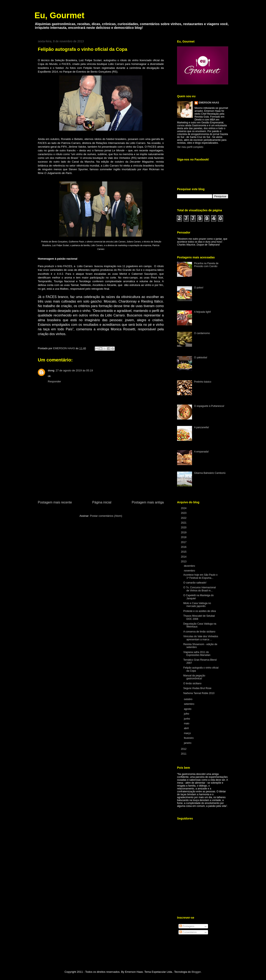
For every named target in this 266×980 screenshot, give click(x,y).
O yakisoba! (201, 357)
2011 (184, 754)
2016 (184, 547)
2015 (184, 552)
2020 (184, 528)
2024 (184, 508)
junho (187, 719)
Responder (54, 381)
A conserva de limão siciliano (199, 632)
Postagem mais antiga (148, 502)
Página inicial (102, 502)
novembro (190, 571)
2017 (184, 542)
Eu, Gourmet (59, 15)
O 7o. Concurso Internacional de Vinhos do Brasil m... (199, 589)
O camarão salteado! (195, 583)
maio (187, 723)
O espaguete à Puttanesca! (209, 406)
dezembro (190, 566)
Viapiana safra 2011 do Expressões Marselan (197, 654)
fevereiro (189, 738)
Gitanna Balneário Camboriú (210, 473)
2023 (184, 513)
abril (187, 728)
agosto (188, 709)
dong (51, 370)
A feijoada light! (203, 312)
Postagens (187, 926)
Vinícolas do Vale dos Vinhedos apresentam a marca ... (201, 638)
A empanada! (201, 452)
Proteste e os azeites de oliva (200, 611)
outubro (188, 699)
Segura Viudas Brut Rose (197, 688)
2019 (184, 533)
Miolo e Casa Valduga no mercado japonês (197, 605)
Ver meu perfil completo (190, 147)
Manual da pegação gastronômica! (194, 677)
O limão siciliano (192, 683)
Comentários (188, 932)
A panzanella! (202, 427)
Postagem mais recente (55, 502)
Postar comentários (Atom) (106, 516)
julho (187, 714)
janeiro (188, 743)
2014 (184, 557)
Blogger (196, 972)
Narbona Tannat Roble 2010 (199, 693)
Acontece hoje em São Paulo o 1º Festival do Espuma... (200, 576)
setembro (189, 704)
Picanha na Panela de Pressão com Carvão (206, 265)
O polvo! (199, 288)
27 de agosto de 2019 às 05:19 (74, 370)
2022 (184, 518)
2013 (184, 562)
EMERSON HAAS (209, 103)
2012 (184, 749)
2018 (184, 537)
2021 (184, 523)
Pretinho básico (203, 382)
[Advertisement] (101, 469)
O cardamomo (202, 333)
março (188, 733)
